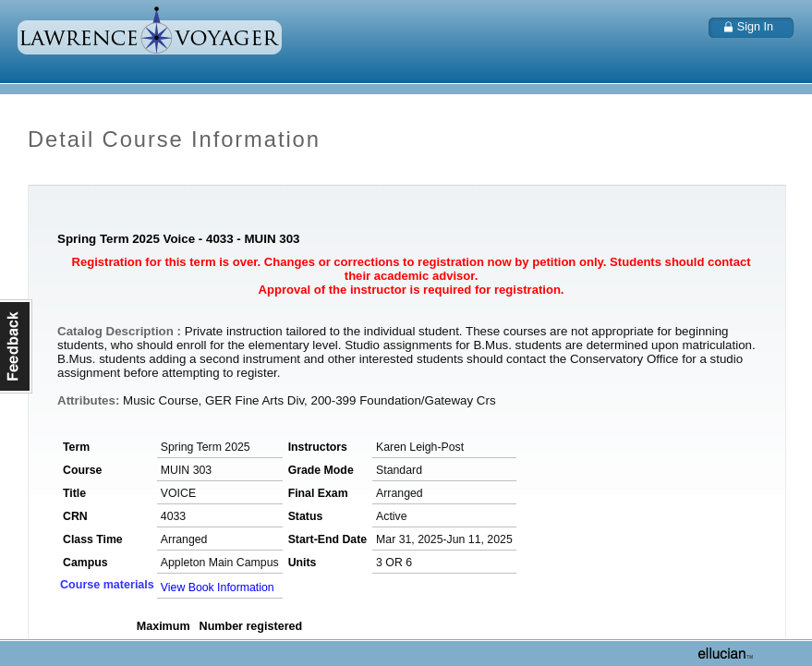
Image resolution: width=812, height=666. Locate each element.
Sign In (755, 27)
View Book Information (218, 587)
